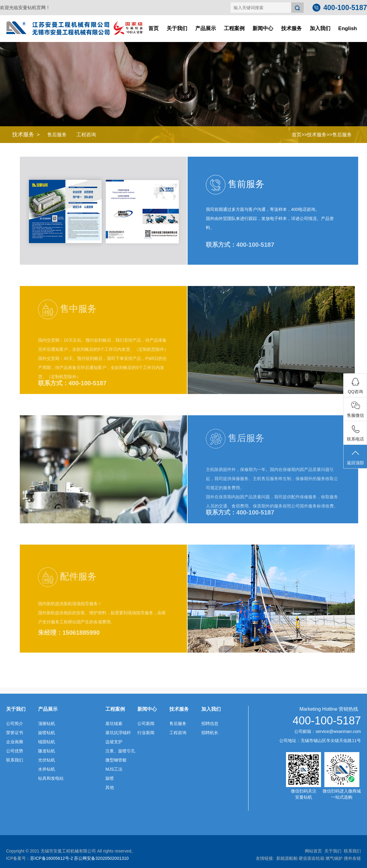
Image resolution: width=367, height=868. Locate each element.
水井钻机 (47, 769)
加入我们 (320, 28)
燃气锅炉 (334, 858)
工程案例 (234, 28)
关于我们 (177, 28)
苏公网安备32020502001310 (101, 858)
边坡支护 (114, 742)
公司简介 (15, 723)
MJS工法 (114, 769)
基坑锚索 (114, 723)
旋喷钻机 (47, 733)
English (348, 28)
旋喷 (110, 778)
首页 (154, 28)
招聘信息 (210, 723)
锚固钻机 (47, 742)
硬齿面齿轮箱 (312, 858)
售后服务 (57, 135)
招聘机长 (210, 733)
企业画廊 (15, 742)
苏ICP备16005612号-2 (51, 858)
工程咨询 (86, 135)
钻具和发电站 (51, 778)
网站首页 (313, 851)
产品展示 (206, 28)
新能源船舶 (287, 858)
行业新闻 (146, 733)
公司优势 (15, 751)
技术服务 (291, 28)
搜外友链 (352, 858)
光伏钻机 (47, 760)
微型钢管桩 (116, 760)
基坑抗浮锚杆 (118, 733)
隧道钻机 (47, 751)
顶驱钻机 (47, 723)
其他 (110, 787)
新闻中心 (263, 28)
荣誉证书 (15, 733)
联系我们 (15, 760)
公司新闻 (146, 723)
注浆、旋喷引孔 (120, 751)
